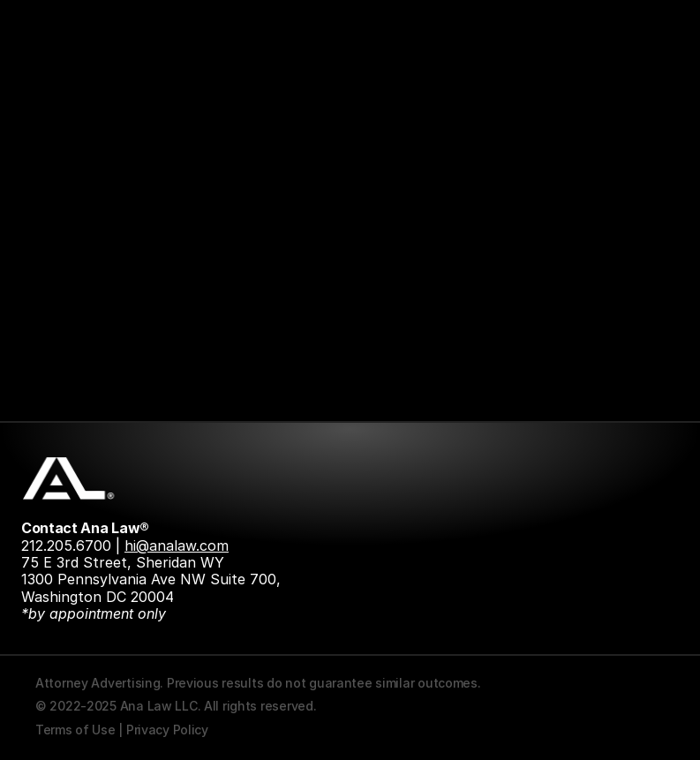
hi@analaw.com (177, 546)
